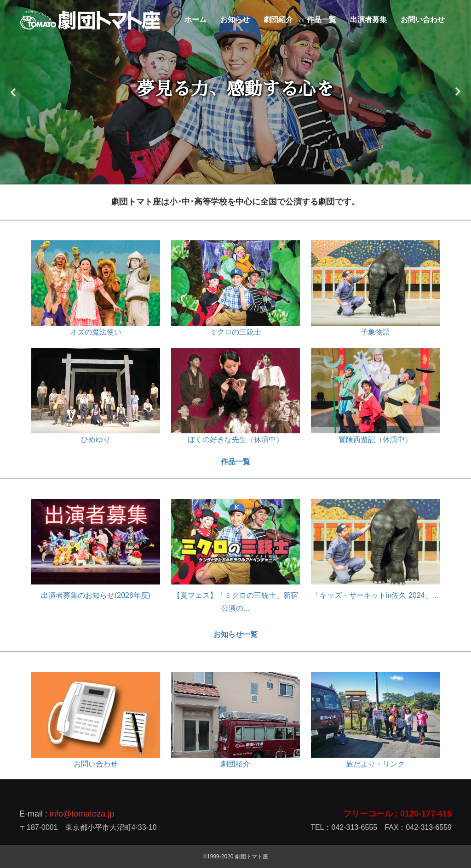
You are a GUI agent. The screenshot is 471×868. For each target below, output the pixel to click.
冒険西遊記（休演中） (375, 440)
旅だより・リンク (375, 764)
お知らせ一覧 (235, 634)
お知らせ (235, 20)
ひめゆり (96, 440)
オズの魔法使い (96, 332)
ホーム (195, 20)
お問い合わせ (423, 20)
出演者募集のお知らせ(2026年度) (96, 595)
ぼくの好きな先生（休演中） (235, 440)
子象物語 (375, 332)
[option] (235, 92)
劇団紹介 (278, 20)
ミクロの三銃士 (235, 332)
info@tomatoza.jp (82, 814)
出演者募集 (368, 20)
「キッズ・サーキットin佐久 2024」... (375, 595)
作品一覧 (322, 20)
